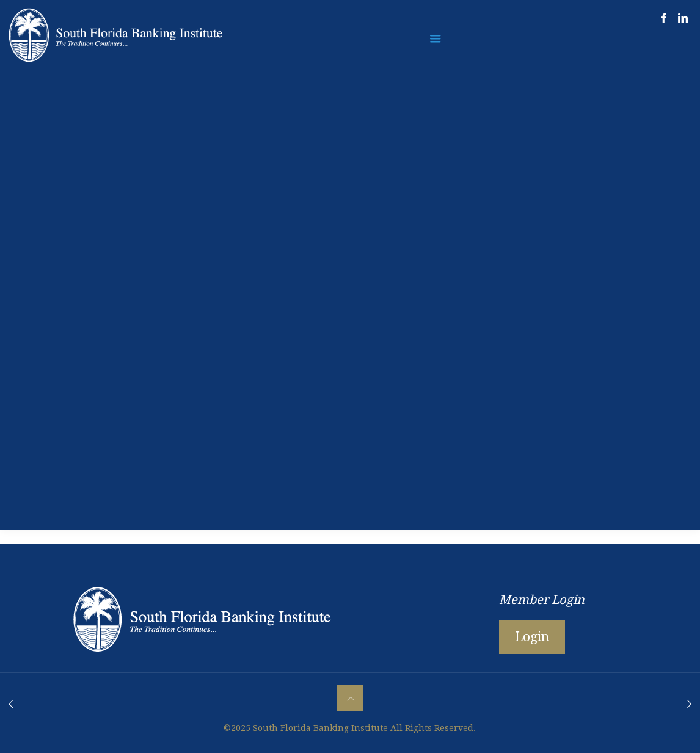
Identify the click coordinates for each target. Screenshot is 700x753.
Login (532, 637)
